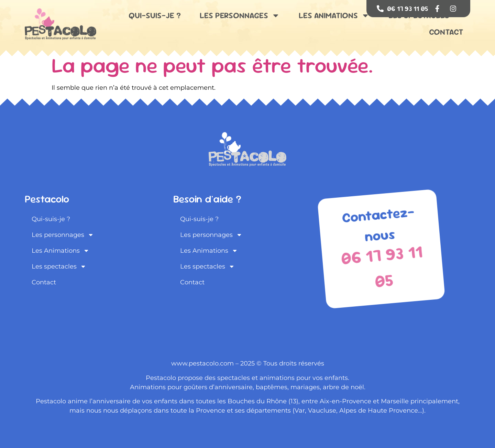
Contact (446, 32)
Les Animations (334, 15)
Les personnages (240, 15)
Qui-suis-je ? (155, 15)
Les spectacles (425, 15)
